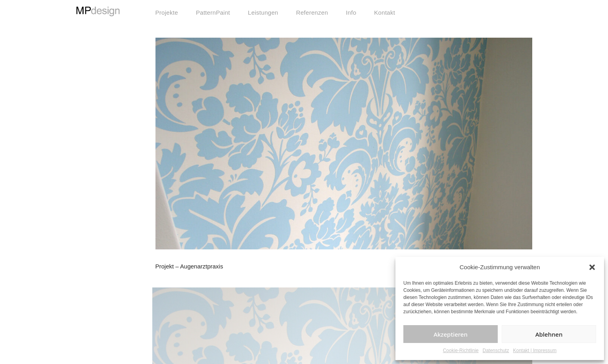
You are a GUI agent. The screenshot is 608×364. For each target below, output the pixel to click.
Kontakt (385, 12)
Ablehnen (549, 334)
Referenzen (312, 12)
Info (351, 12)
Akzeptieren (451, 334)
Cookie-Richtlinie (461, 351)
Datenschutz (496, 351)
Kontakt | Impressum (535, 351)
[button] (592, 267)
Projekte (167, 12)
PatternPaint (213, 12)
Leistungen (263, 12)
